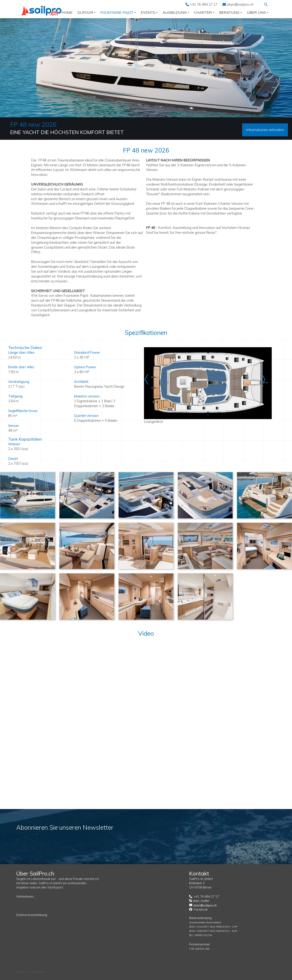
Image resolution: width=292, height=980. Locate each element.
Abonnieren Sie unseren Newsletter (65, 827)
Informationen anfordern (265, 130)
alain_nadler (201, 901)
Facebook (201, 909)
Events (149, 12)
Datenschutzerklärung (32, 915)
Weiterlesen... (26, 896)
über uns (258, 12)
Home (67, 12)
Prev (148, 379)
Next (264, 379)
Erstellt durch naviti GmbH (31, 972)
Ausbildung (176, 12)
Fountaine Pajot (118, 12)
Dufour (86, 12)
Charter (204, 12)
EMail (240, 4)
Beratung (231, 12)
